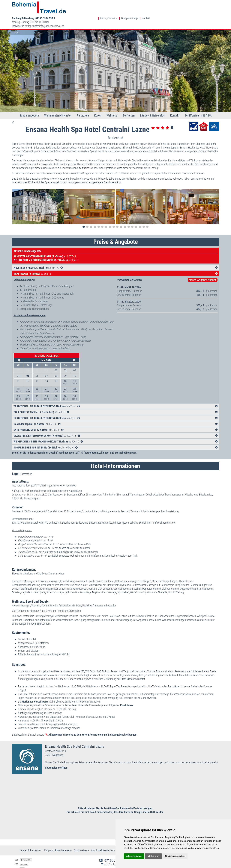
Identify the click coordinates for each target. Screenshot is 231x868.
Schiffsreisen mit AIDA (198, 102)
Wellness (112, 102)
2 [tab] (87, 213)
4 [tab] (95, 213)
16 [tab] (140, 213)
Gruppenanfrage (199, 3)
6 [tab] (102, 213)
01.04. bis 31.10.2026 (129, 274)
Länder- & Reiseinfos (152, 102)
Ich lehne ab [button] (153, 856)
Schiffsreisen (81, 837)
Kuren (98, 102)
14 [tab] (132, 213)
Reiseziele (83, 102)
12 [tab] (125, 213)
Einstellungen (21, 860)
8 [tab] (110, 213)
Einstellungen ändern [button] (175, 856)
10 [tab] (117, 213)
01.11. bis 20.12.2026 (129, 288)
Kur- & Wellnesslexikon (103, 837)
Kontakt (215, 3)
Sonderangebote (29, 102)
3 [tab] (91, 213)
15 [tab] (136, 213)
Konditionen (127, 692)
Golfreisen (129, 102)
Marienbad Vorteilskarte (35, 688)
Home (17, 19)
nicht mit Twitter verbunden (17, 851)
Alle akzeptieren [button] (134, 856)
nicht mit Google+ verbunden (17, 855)
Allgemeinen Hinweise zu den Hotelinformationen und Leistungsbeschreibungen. (93, 721)
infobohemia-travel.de (121, 11)
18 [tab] (147, 213)
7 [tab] (106, 213)
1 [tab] (84, 213)
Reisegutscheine (178, 3)
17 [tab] (144, 213)
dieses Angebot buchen (203, 266)
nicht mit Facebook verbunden (17, 846)
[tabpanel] (38, 193)
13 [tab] (129, 213)
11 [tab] (121, 213)
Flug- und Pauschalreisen (58, 837)
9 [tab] (114, 213)
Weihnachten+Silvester (58, 102)
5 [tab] (99, 213)
